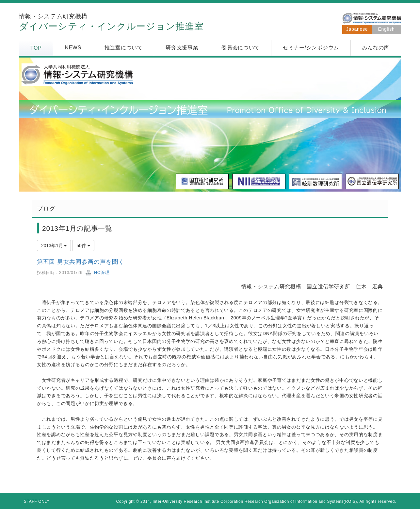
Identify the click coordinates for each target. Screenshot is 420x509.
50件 (83, 246)
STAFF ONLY (37, 501)
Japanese (357, 29)
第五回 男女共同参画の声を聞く (81, 262)
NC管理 (97, 272)
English (387, 29)
